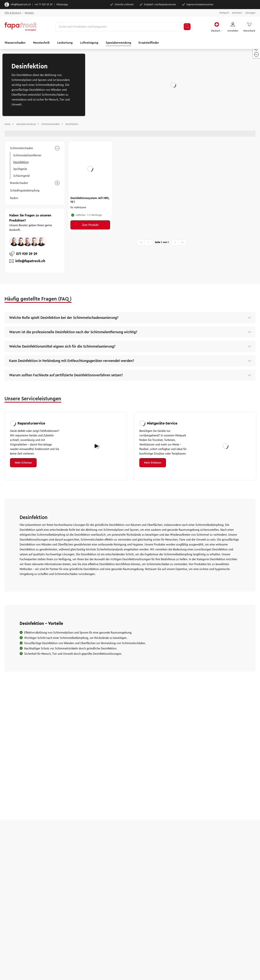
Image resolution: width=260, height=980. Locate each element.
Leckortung (65, 43)
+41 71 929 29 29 (44, 5)
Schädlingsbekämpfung (25, 191)
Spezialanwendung (118, 43)
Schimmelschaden (35, 148)
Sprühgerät (20, 169)
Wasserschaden (15, 43)
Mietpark (224, 13)
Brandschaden (35, 183)
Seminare (237, 13)
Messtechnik (41, 43)
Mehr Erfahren (23, 463)
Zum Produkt (90, 225)
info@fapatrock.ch (18, 5)
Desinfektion (21, 162)
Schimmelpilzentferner (27, 155)
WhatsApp (62, 5)
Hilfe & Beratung (13, 13)
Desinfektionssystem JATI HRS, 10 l (90, 200)
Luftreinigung (89, 43)
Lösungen (250, 13)
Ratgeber (29, 13)
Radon (14, 198)
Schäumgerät (22, 176)
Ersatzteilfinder (149, 43)
